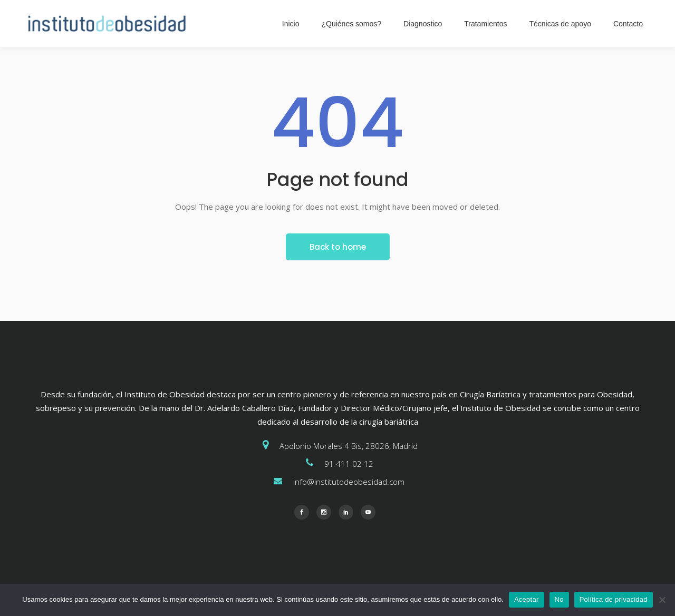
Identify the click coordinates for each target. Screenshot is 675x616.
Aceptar (527, 599)
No (559, 599)
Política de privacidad (614, 599)
